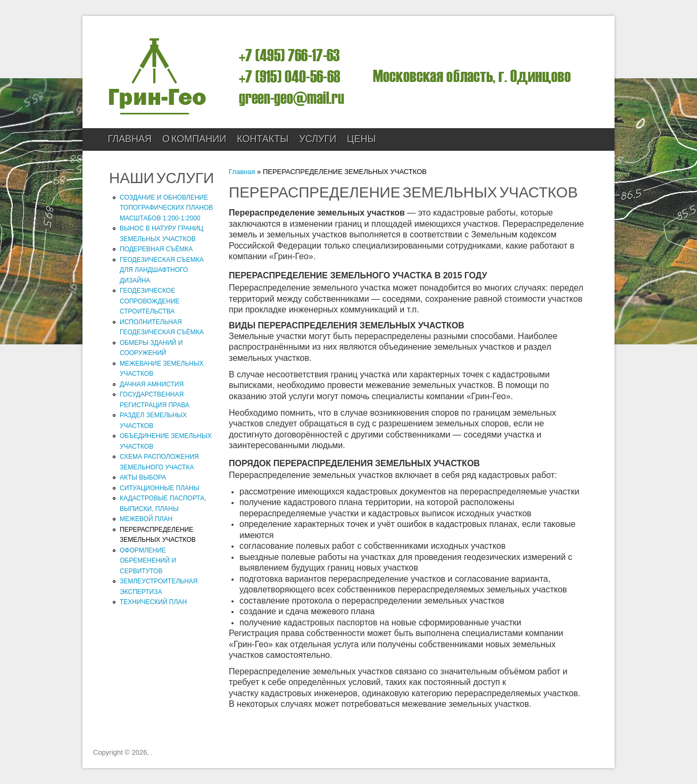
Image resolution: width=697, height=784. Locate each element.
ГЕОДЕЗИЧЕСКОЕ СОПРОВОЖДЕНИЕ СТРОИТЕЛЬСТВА (150, 301)
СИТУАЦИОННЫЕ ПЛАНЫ (159, 488)
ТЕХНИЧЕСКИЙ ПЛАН (153, 602)
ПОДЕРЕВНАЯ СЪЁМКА (156, 249)
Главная (130, 139)
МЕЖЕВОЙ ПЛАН (146, 519)
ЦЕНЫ (361, 139)
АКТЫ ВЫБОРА (143, 477)
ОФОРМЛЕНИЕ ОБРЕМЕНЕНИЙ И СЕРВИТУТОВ (148, 561)
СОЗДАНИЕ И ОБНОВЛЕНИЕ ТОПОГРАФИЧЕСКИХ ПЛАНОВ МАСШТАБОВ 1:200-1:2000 (166, 208)
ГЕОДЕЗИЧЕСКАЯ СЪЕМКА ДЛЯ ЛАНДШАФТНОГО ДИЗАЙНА (162, 270)
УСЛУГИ (318, 139)
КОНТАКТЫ (263, 139)
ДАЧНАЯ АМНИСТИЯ (152, 384)
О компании (194, 139)
